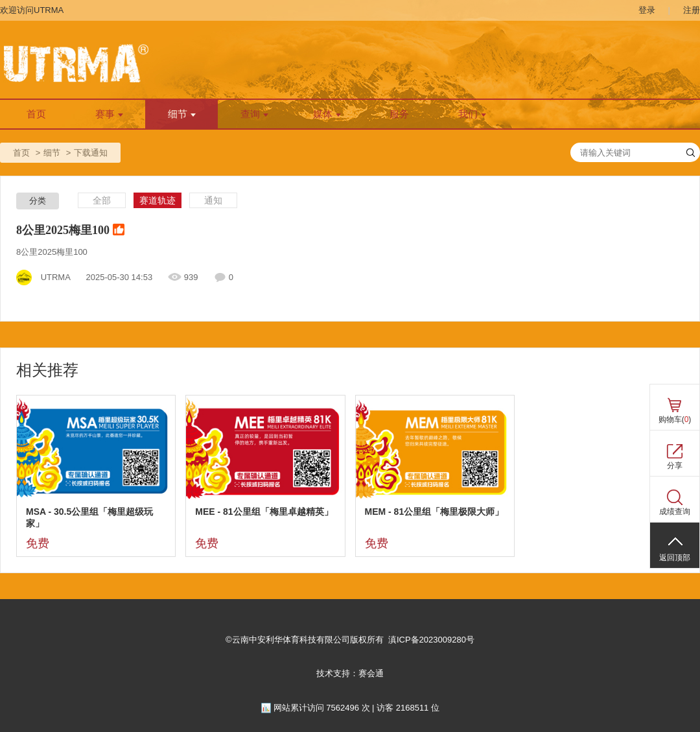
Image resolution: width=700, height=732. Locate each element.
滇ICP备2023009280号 (431, 640)
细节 (182, 114)
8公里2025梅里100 (70, 231)
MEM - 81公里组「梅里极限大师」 (435, 512)
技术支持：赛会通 (350, 673)
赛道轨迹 (157, 200)
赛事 (109, 114)
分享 (675, 466)
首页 (36, 114)
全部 (102, 200)
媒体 (327, 114)
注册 (692, 10)
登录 (647, 10)
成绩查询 (675, 512)
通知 (213, 200)
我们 (472, 114)
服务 (399, 114)
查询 (254, 114)
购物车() (675, 419)
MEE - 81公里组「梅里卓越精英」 (264, 512)
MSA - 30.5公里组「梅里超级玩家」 (89, 517)
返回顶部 (675, 558)
